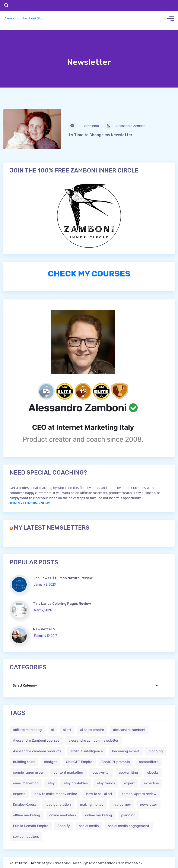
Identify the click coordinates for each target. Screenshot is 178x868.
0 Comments (83, 126)
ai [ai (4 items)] (52, 730)
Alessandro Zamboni (125, 126)
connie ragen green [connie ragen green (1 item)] (29, 772)
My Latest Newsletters (52, 528)
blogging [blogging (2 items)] (156, 751)
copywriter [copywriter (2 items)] (101, 772)
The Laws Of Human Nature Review (63, 578)
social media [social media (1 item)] (89, 826)
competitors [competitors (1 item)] (149, 762)
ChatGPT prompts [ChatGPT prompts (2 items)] (116, 762)
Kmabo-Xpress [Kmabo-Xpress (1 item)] (25, 804)
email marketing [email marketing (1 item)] (26, 783)
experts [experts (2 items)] (19, 794)
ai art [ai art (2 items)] (67, 730)
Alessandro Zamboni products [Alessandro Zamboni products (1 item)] (37, 751)
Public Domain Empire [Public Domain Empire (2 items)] (31, 826)
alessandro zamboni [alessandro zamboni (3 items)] (129, 730)
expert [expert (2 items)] (129, 783)
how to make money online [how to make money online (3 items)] (56, 794)
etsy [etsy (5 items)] (51, 783)
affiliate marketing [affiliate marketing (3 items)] (27, 730)
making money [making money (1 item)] (92, 804)
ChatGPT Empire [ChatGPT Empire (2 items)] (79, 762)
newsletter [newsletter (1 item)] (149, 804)
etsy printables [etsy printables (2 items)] (76, 783)
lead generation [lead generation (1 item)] (58, 804)
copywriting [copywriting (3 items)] (128, 772)
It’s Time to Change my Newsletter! (101, 135)
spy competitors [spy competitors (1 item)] (26, 837)
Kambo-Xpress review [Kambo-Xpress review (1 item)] (139, 794)
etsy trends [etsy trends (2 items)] (106, 783)
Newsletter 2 (44, 629)
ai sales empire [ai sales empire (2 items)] (92, 730)
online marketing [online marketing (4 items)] (99, 815)
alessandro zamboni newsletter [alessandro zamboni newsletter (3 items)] (93, 740)
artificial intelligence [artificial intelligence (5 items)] (87, 751)
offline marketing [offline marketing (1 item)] (27, 815)
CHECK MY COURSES (89, 274)
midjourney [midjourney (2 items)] (122, 804)
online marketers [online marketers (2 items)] (63, 815)
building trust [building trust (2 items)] (24, 762)
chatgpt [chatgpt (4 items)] (50, 762)
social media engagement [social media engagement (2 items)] (129, 826)
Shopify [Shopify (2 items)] (64, 826)
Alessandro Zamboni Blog (24, 18)
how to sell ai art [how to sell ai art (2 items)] (99, 794)
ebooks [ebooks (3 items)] (153, 772)
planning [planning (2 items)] (128, 815)
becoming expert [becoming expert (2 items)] (126, 751)
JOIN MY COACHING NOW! (30, 503)
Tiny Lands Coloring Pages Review (62, 604)
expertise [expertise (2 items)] (151, 783)
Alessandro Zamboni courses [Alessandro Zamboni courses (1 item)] (36, 740)
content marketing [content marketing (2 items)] (68, 772)
